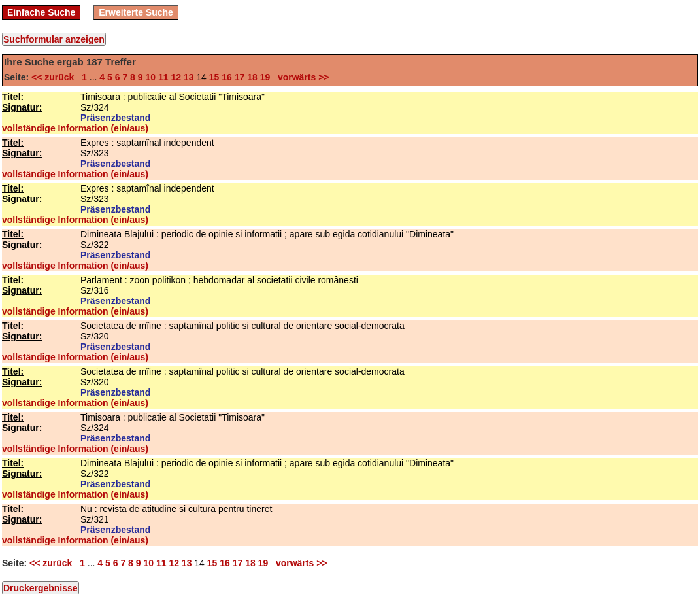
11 (163, 77)
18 (252, 77)
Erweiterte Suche (136, 12)
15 (214, 77)
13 (189, 77)
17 (240, 77)
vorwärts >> (301, 77)
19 (265, 77)
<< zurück (55, 77)
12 (176, 77)
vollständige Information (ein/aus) (75, 128)
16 (227, 77)
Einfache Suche (41, 12)
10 (150, 77)
